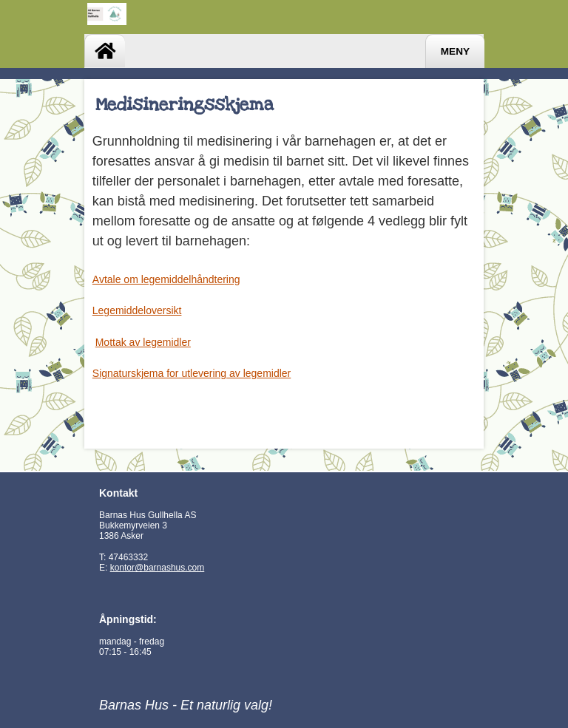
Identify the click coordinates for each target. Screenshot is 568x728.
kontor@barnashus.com (158, 568)
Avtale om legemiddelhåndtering (166, 279)
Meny (455, 51)
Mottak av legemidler (143, 342)
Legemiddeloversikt (137, 310)
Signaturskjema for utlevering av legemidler (192, 373)
